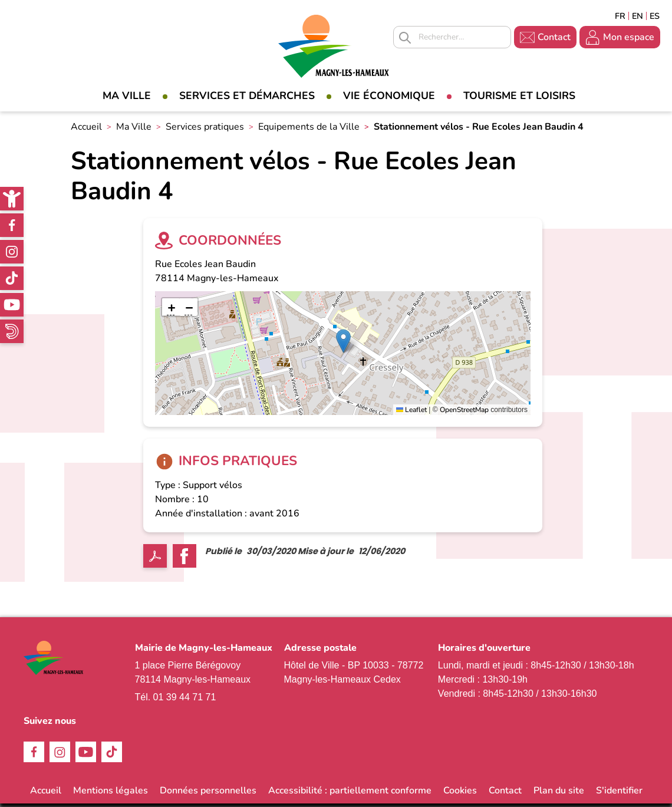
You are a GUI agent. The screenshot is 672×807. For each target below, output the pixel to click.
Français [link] (620, 16)
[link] (12, 199)
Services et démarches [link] (247, 95)
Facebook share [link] (185, 559)
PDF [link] (155, 559)
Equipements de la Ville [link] (309, 130)
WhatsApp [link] (12, 331)
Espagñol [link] (655, 16)
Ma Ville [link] (127, 95)
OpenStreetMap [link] (464, 413)
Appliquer (405, 38)
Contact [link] (554, 37)
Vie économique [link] (389, 95)
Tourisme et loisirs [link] (519, 95)
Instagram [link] (12, 252)
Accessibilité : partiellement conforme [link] (350, 794)
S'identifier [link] (619, 794)
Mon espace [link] (629, 37)
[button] (343, 345)
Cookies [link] (460, 794)
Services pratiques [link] (205, 130)
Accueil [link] (86, 130)
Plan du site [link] (559, 794)
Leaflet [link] (411, 413)
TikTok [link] (12, 278)
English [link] (638, 16)
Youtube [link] (12, 305)
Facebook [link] (12, 225)
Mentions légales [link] (111, 794)
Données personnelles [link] (208, 794)
